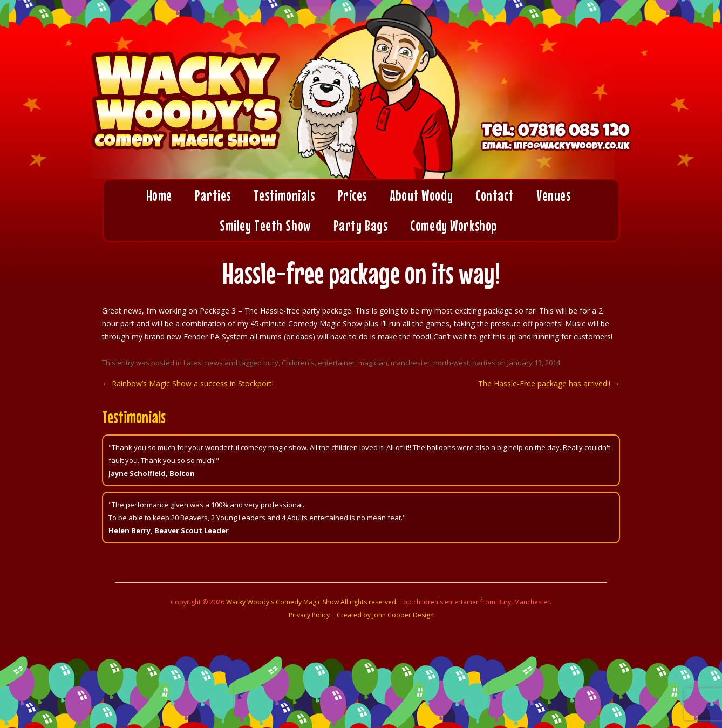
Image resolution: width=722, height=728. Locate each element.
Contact (495, 195)
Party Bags (361, 226)
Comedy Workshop (453, 226)
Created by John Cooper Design (385, 615)
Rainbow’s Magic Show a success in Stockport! (188, 383)
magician (373, 363)
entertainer (336, 363)
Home (159, 195)
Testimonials (284, 195)
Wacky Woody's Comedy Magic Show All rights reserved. (312, 602)
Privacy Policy (309, 615)
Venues (553, 195)
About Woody (421, 195)
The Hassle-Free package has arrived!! (549, 383)
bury (271, 363)
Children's (298, 363)
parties (484, 363)
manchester (410, 363)
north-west (451, 363)
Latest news (203, 363)
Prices (352, 195)
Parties (213, 195)
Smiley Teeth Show (265, 226)
